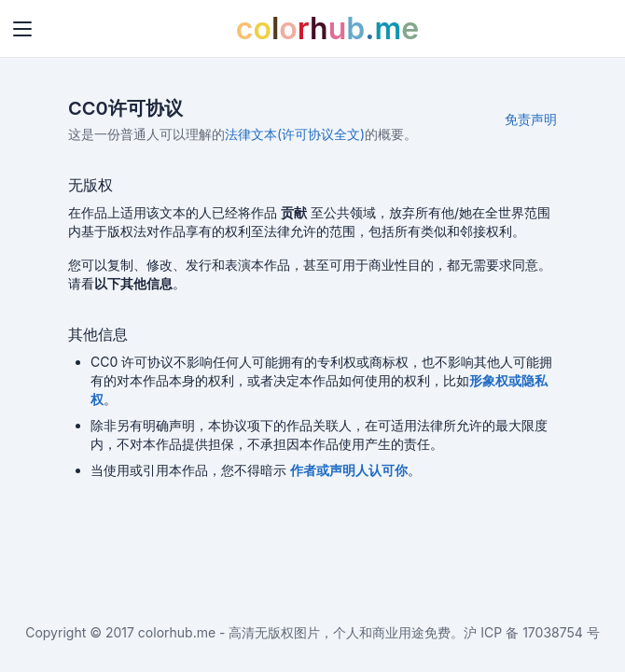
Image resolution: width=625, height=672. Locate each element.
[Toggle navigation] (22, 29)
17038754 (553, 632)
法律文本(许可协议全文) (295, 134)
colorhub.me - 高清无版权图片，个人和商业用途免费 (295, 632)
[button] (349, 470)
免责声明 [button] (531, 119)
